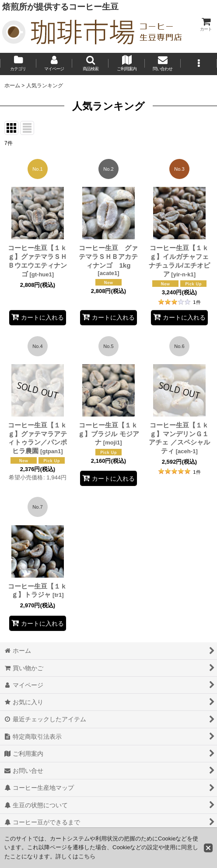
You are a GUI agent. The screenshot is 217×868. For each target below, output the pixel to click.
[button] (90, 64)
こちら (87, 856)
